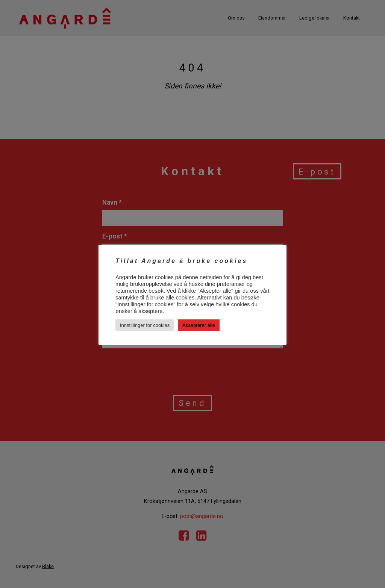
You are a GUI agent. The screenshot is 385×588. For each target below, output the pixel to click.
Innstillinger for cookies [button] (145, 325)
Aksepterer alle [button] (199, 325)
